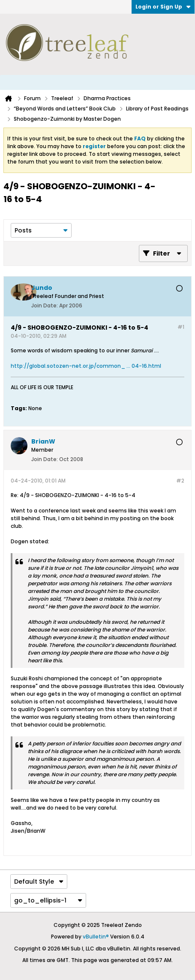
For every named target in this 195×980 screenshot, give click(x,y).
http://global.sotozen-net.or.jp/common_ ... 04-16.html (86, 366)
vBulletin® (96, 937)
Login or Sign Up (163, 7)
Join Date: (45, 305)
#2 (180, 481)
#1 (181, 327)
